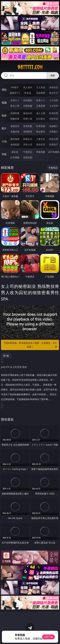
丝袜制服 (28, 106)
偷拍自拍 (28, 113)
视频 (4, 103)
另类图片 (54, 132)
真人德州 (28, 87)
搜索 (53, 75)
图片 (4, 128)
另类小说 (28, 144)
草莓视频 (41, 152)
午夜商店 (28, 152)
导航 (4, 154)
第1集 (6, 356)
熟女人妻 (15, 106)
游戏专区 (54, 87)
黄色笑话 (41, 144)
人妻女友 (41, 139)
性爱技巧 (54, 144)
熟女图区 (41, 132)
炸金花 (28, 93)
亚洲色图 (28, 126)
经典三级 (28, 119)
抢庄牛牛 (54, 93)
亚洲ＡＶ (15, 100)
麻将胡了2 (15, 93)
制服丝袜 (15, 119)
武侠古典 (54, 139)
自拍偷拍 (28, 100)
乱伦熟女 (41, 119)
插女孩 (15, 152)
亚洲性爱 (15, 113)
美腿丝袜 (15, 132)
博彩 (4, 90)
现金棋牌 (41, 93)
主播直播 (41, 106)
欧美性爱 (54, 113)
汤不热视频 (54, 152)
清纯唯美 (28, 132)
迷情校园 (15, 144)
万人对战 (41, 87)
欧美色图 (41, 126)
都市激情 (15, 139)
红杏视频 (15, 157)
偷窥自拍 (15, 126)
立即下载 (48, 637)
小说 (4, 141)
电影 (4, 116)
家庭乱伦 (28, 139)
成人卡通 (41, 113)
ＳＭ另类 (54, 106)
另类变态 (54, 119)
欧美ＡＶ (41, 100)
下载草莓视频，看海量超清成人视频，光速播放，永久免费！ (30, 345)
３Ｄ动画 (54, 100)
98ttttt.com (30, 67)
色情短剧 (28, 157)
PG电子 (15, 87)
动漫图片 (54, 126)
